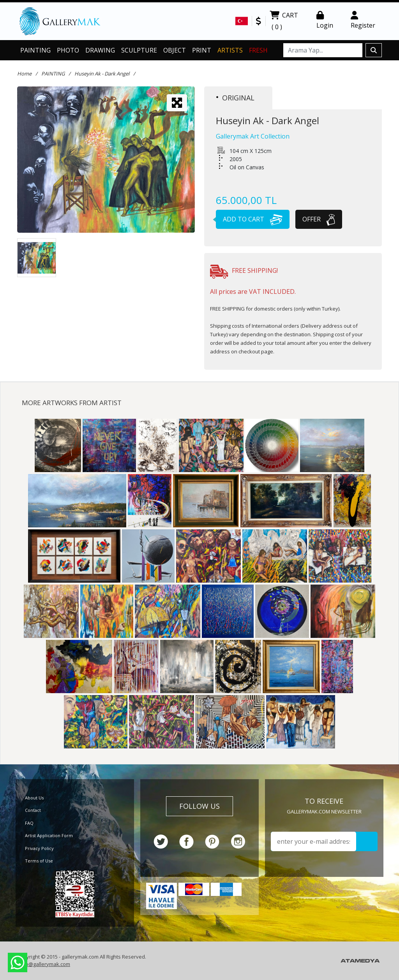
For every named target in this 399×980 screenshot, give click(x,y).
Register (363, 20)
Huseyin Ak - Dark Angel (102, 74)
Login (325, 20)
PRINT (202, 50)
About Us (34, 798)
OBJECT (175, 50)
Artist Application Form (49, 835)
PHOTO (68, 50)
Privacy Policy (39, 848)
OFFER (319, 219)
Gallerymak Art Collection (253, 136)
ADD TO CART (249, 219)
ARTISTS (230, 50)
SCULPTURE (139, 50)
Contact (33, 810)
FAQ (29, 823)
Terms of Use (39, 861)
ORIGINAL (235, 98)
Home (24, 74)
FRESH (258, 50)
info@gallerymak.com (45, 964)
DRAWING (100, 50)
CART (284, 22)
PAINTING (35, 50)
